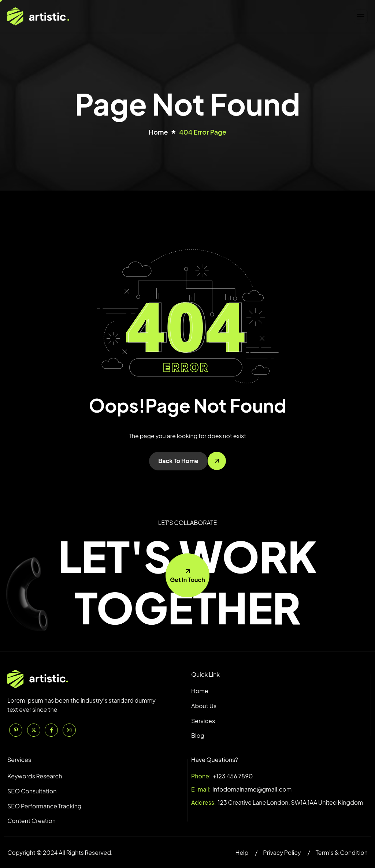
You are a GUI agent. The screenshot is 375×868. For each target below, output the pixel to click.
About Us (204, 706)
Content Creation (31, 821)
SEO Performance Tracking (44, 806)
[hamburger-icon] (361, 17)
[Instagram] (69, 730)
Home (200, 691)
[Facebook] (51, 730)
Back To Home (178, 461)
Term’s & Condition (342, 852)
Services (203, 721)
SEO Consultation (32, 791)
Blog (198, 735)
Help (242, 852)
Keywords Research (35, 776)
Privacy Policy (282, 852)
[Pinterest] (16, 730)
